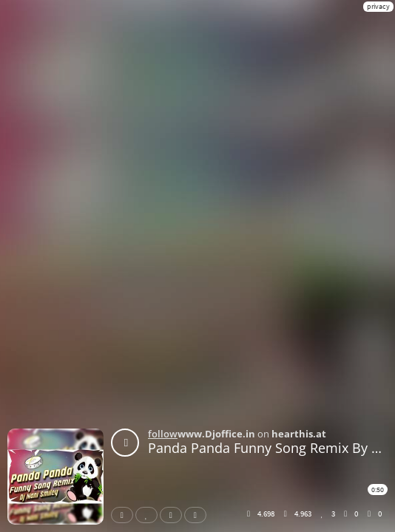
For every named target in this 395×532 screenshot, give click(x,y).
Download (198, 515)
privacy (378, 6)
